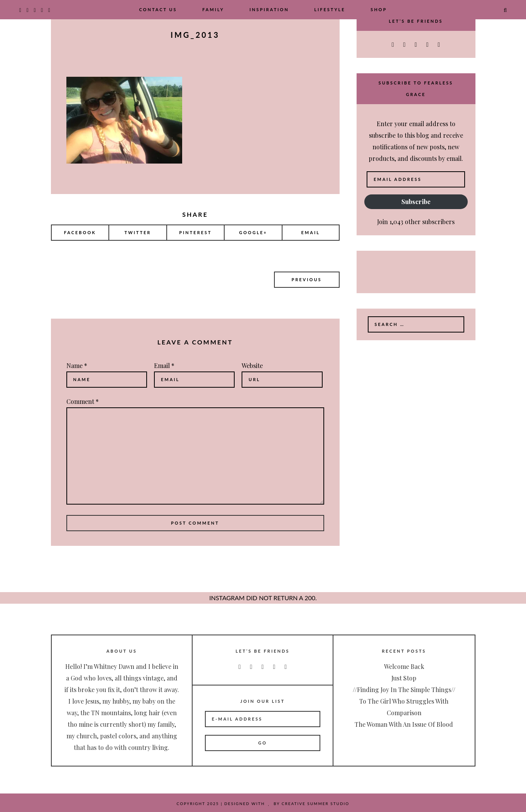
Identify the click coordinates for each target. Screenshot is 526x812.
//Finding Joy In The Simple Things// (404, 690)
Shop (379, 9)
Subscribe (416, 202)
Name (77, 365)
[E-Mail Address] (263, 719)
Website (252, 365)
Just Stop (404, 678)
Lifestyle (330, 9)
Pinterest (195, 232)
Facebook (80, 232)
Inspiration (269, 9)
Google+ (253, 232)
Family (213, 9)
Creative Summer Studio (316, 804)
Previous (306, 279)
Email (311, 232)
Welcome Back (404, 666)
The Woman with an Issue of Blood (404, 724)
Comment (83, 401)
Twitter (138, 232)
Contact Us (158, 9)
